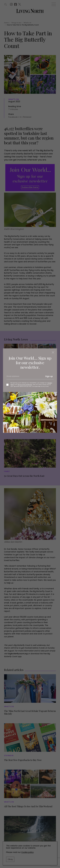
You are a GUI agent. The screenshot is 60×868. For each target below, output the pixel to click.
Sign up (49, 376)
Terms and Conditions (25, 385)
